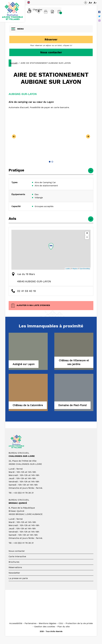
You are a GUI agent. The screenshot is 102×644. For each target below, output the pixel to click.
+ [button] (87, 233)
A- (95, 3)
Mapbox (75, 269)
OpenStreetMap (85, 269)
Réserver (51, 39)
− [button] (87, 237)
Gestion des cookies (45, 627)
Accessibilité (16, 623)
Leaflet (68, 269)
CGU (61, 623)
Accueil (14, 63)
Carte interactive (17, 556)
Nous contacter (51, 52)
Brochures (14, 562)
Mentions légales (47, 623)
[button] (50, 162)
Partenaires (30, 623)
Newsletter (14, 573)
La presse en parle (18, 578)
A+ (90, 3)
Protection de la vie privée (79, 623)
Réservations (15, 567)
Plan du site (63, 627)
